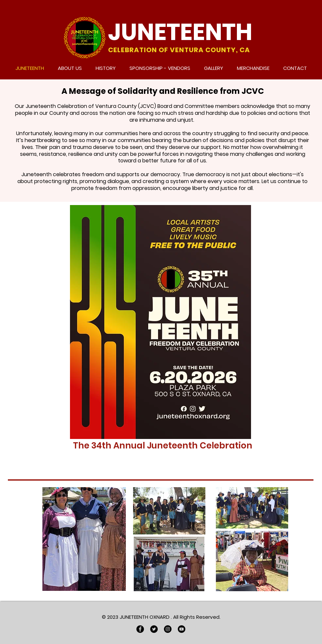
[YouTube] (182, 629)
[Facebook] (140, 629)
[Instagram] (168, 629)
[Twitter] (154, 629)
